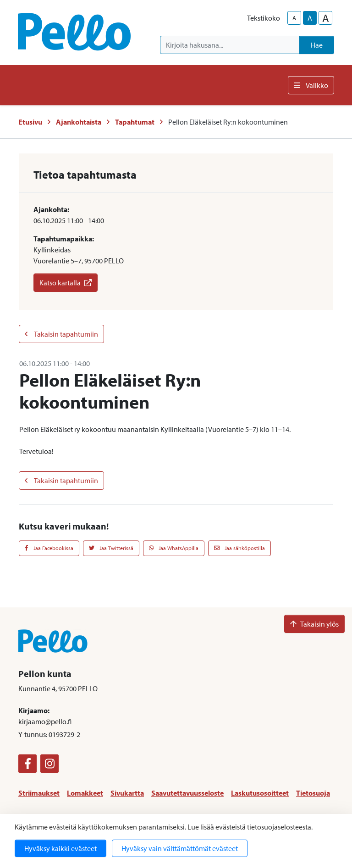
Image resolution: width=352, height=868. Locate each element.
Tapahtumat (135, 122)
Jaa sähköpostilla (239, 548)
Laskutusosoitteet (260, 793)
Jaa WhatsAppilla (174, 548)
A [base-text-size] (310, 18)
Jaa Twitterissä (111, 548)
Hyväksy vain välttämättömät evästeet (180, 848)
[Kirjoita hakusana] (230, 45)
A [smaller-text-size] (294, 18)
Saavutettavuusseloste (187, 793)
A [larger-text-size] (326, 18)
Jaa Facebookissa (49, 548)
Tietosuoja (313, 793)
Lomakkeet (85, 793)
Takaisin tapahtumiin (61, 334)
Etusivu (30, 122)
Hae (317, 45)
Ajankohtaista (79, 122)
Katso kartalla (66, 283)
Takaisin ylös (314, 624)
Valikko (311, 85)
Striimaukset (39, 793)
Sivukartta (127, 793)
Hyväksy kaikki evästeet (60, 848)
